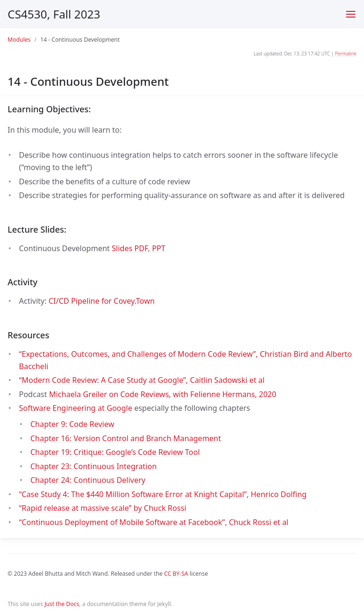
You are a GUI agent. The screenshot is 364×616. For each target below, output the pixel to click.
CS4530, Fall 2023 (54, 14)
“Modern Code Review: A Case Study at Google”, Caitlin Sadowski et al (142, 380)
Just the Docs (62, 604)
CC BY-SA (176, 574)
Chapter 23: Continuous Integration (94, 466)
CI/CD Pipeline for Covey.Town (101, 301)
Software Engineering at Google (76, 408)
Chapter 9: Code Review (72, 424)
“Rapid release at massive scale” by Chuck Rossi (103, 508)
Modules (19, 40)
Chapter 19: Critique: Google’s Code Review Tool (115, 452)
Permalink (346, 54)
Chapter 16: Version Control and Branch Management (126, 438)
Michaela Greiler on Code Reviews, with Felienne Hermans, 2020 (162, 394)
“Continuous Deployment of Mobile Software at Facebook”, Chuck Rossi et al (154, 522)
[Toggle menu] (351, 14)
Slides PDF (130, 248)
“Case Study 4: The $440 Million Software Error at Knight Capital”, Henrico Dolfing (163, 494)
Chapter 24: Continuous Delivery (88, 480)
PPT (159, 248)
